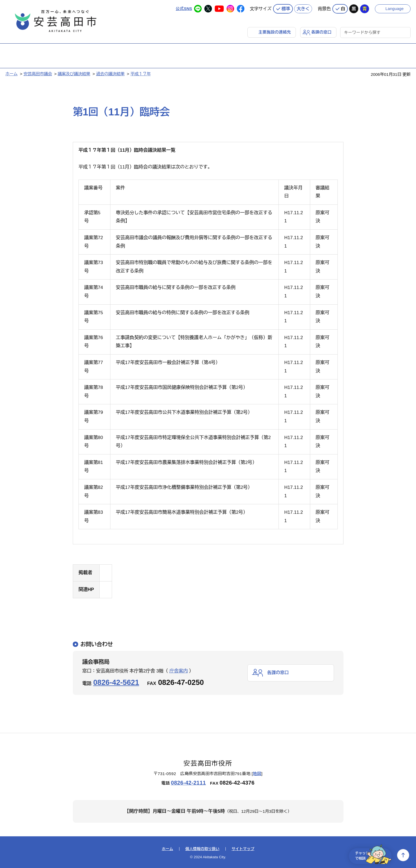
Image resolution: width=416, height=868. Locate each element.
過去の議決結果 (110, 73)
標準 (286, 8)
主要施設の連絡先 (275, 32)
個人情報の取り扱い (202, 849)
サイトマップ (243, 849)
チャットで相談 (371, 855)
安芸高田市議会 (38, 73)
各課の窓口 (321, 32)
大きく (303, 8)
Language (395, 8)
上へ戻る (403, 855)
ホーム (12, 73)
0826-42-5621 (116, 682)
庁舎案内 (179, 670)
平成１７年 (141, 73)
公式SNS (184, 8)
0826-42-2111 (188, 782)
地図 (257, 773)
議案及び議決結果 (74, 73)
